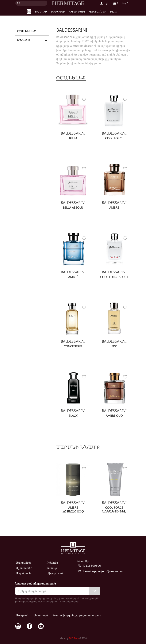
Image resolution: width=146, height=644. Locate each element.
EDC (114, 346)
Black (73, 416)
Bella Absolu (73, 207)
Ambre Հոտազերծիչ (73, 509)
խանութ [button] (41, 11)
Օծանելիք (26, 31)
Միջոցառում (55, 573)
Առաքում (22, 615)
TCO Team (74, 638)
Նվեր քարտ (77, 11)
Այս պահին (23, 562)
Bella (73, 138)
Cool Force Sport (114, 277)
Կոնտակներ (98, 11)
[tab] (32, 40)
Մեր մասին (23, 573)
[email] (58, 591)
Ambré (73, 277)
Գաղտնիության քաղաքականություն (77, 615)
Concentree (73, 346)
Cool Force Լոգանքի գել (114, 509)
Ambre (114, 207)
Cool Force (114, 138)
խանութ (52, 568)
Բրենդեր (58, 11)
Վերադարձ (40, 615)
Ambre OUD (114, 416)
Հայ (124, 3)
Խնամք (23, 40)
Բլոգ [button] (114, 11)
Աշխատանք (24, 568)
